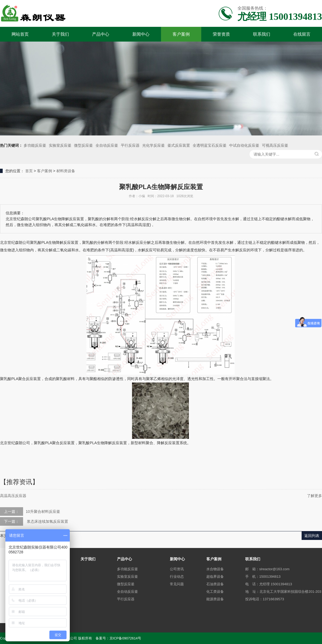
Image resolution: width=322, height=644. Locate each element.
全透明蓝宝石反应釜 (210, 145)
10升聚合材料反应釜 (43, 511)
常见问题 (177, 584)
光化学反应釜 (153, 145)
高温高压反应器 (13, 496)
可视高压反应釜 (275, 145)
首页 (29, 171)
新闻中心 (141, 34)
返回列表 (312, 536)
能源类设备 (215, 599)
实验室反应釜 (60, 145)
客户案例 (181, 34)
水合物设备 (215, 569)
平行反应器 (130, 145)
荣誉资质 (221, 34)
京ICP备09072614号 (125, 638)
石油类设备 (215, 584)
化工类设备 (215, 592)
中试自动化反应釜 (244, 145)
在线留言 (302, 34)
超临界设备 (215, 577)
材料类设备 (66, 171)
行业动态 (177, 577)
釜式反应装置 (179, 145)
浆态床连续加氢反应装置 (47, 521)
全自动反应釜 (107, 145)
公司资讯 (177, 569)
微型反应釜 (83, 145)
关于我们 (60, 34)
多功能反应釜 (35, 145)
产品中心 (101, 34)
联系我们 (262, 34)
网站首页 (20, 34)
